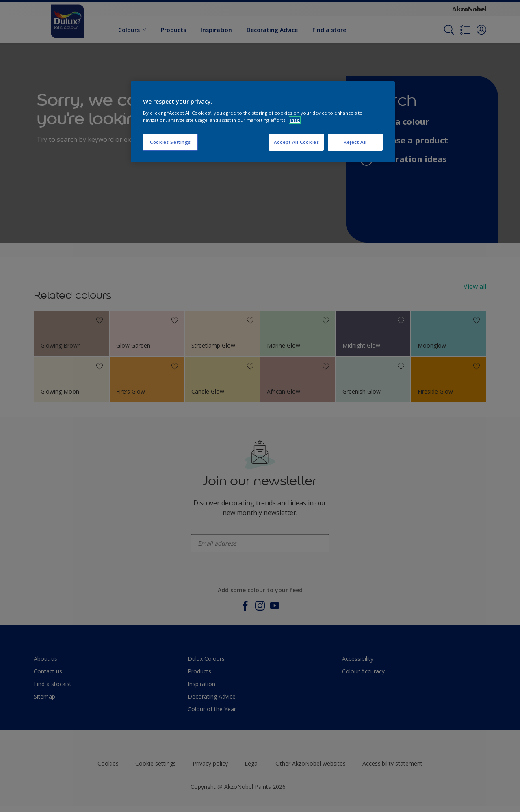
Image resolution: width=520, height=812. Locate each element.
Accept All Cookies (296, 142)
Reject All (355, 142)
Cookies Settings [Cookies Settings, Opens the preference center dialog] (170, 142)
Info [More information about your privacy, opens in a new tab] (295, 120)
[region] (263, 122)
